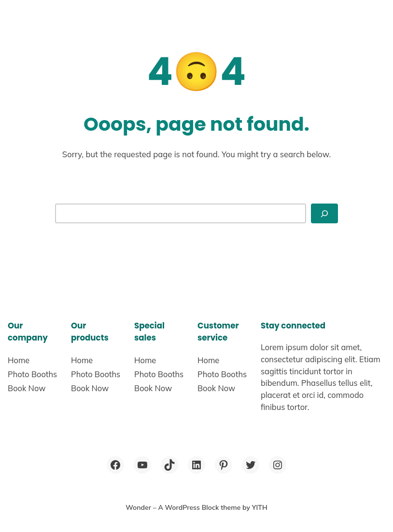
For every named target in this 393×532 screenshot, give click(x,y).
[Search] (324, 214)
